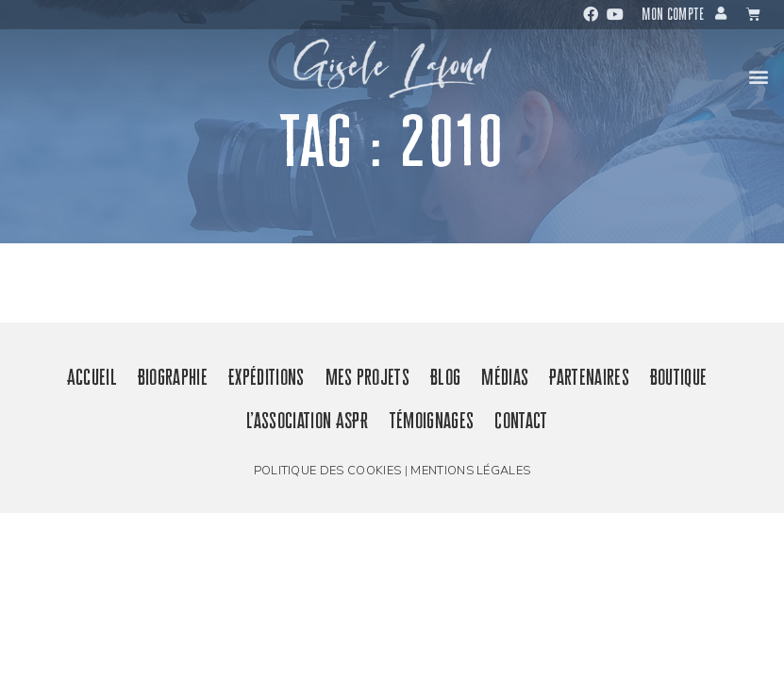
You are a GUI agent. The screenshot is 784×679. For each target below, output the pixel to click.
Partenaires (589, 377)
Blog (445, 377)
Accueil (92, 377)
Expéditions (267, 377)
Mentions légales (470, 471)
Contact (521, 420)
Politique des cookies (328, 471)
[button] (759, 76)
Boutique (679, 377)
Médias (505, 377)
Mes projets (368, 377)
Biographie (173, 377)
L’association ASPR (307, 420)
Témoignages (432, 420)
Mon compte (673, 14)
